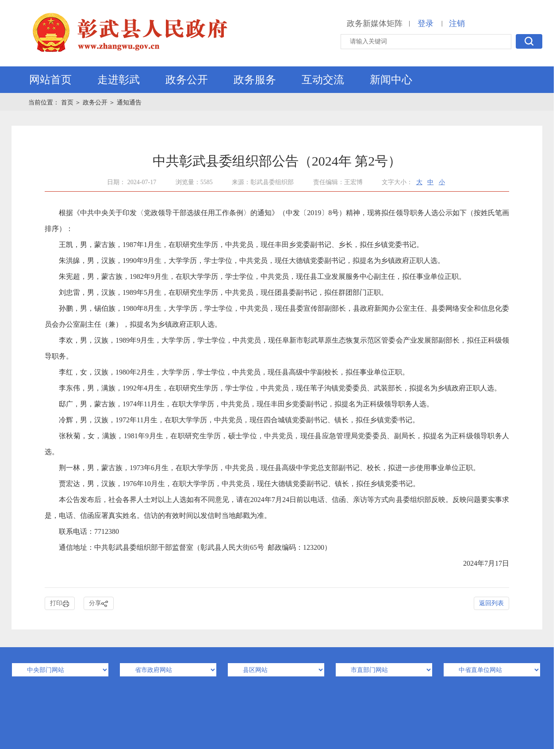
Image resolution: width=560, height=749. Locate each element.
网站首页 (50, 80)
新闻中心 (391, 80)
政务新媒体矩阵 (375, 23)
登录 (426, 23)
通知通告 (129, 102)
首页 (68, 102)
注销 (457, 23)
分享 (99, 604)
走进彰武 (119, 80)
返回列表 (491, 603)
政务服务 (255, 80)
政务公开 (187, 80)
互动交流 (323, 80)
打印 (60, 604)
